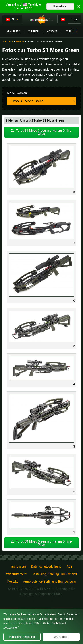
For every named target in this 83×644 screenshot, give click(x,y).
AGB (70, 567)
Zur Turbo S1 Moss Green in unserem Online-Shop (41, 132)
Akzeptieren (61, 637)
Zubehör (33, 32)
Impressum (18, 567)
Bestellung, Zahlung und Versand (54, 574)
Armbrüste (13, 32)
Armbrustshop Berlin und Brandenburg (49, 582)
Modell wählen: (17, 93)
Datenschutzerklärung (46, 567)
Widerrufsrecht (16, 574)
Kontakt (52, 32)
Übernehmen (60, 6)
